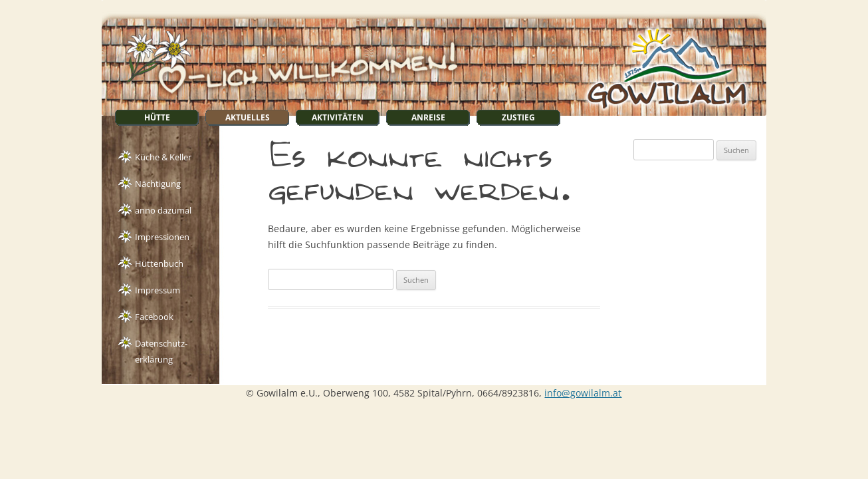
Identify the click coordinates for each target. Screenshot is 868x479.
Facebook (154, 317)
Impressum (158, 290)
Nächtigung (158, 184)
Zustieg (518, 117)
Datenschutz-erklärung (161, 345)
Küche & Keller (163, 157)
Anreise (428, 117)
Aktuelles (248, 117)
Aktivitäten (338, 117)
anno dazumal (163, 210)
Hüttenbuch (159, 263)
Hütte (157, 117)
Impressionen (162, 237)
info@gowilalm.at (583, 393)
